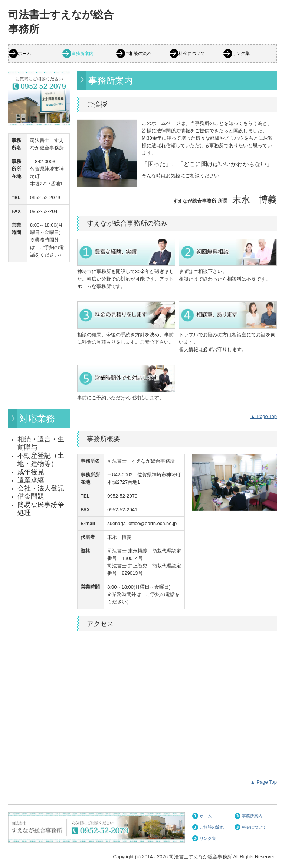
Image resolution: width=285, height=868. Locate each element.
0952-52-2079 (45, 197)
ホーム (24, 54)
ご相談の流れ (138, 54)
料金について (192, 54)
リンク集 (241, 54)
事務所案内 (82, 54)
